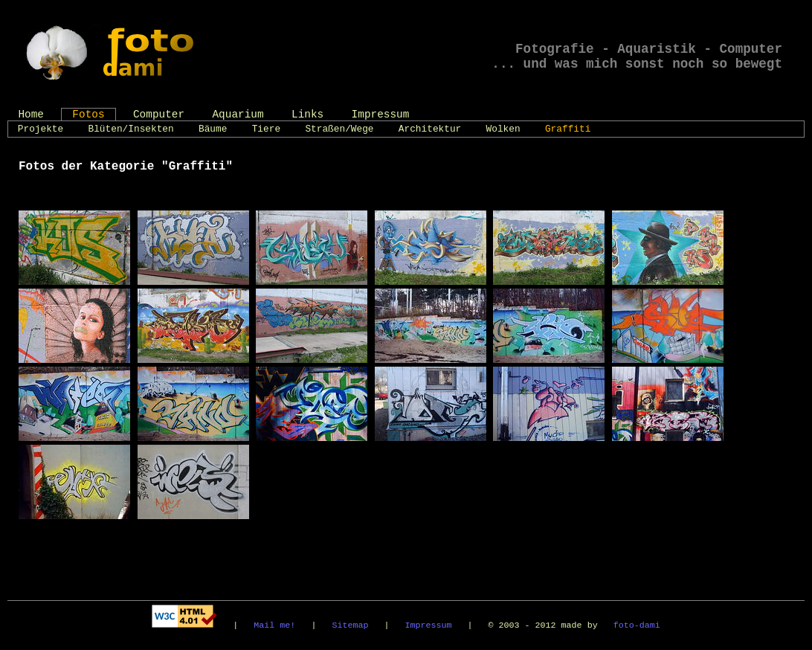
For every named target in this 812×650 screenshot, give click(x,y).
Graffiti (568, 129)
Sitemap (350, 625)
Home (31, 115)
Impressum (381, 115)
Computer (159, 115)
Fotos (88, 115)
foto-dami (637, 625)
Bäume (213, 129)
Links (307, 115)
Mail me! (274, 625)
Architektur (430, 129)
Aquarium (238, 115)
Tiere (266, 129)
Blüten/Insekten (131, 129)
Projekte (41, 129)
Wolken (503, 129)
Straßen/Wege (339, 129)
